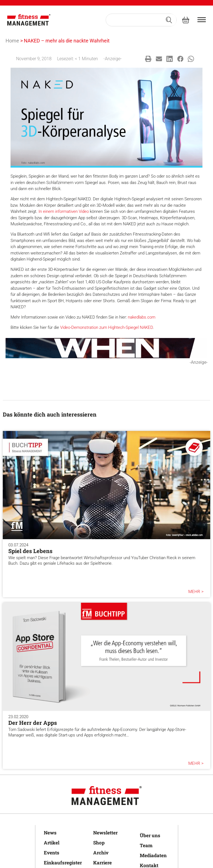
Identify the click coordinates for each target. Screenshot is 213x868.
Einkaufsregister (63, 863)
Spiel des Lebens (30, 551)
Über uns (150, 835)
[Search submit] (169, 20)
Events (52, 853)
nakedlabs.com (142, 317)
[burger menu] (202, 20)
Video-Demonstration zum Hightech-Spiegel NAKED (106, 327)
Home (12, 41)
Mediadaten (153, 855)
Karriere (102, 863)
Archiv (101, 853)
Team (146, 845)
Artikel (52, 843)
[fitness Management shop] (186, 20)
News (50, 833)
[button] (148, 59)
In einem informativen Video (64, 211)
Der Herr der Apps (33, 723)
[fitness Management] (29, 20)
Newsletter (105, 833)
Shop (99, 843)
